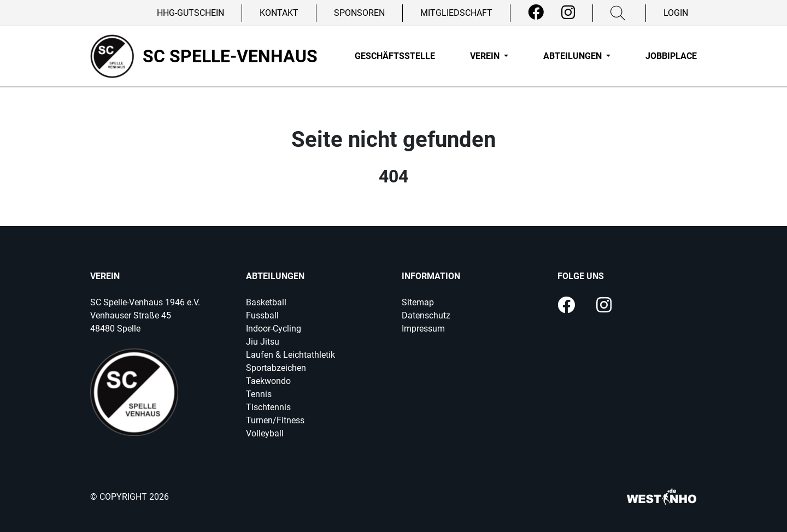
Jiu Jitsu (263, 342)
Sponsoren (359, 13)
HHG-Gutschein (190, 13)
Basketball (266, 302)
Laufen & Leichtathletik (290, 355)
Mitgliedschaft (456, 13)
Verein (486, 56)
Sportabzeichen (276, 368)
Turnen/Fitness (275, 420)
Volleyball (265, 433)
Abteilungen (574, 56)
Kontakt (279, 13)
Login (676, 13)
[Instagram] (568, 13)
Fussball (262, 315)
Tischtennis (268, 407)
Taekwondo (268, 381)
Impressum (423, 329)
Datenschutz (426, 315)
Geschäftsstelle (395, 56)
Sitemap (418, 302)
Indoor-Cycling (274, 329)
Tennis (259, 394)
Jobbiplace (671, 56)
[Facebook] (536, 13)
